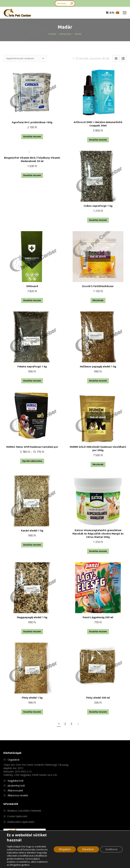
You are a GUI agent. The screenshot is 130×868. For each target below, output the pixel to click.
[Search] (65, 3)
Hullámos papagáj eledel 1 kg (98, 366)
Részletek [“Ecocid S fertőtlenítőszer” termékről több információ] (98, 300)
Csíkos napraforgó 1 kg (98, 206)
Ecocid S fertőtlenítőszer (98, 286)
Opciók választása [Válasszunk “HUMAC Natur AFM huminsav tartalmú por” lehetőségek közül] (32, 461)
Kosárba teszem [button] (32, 137)
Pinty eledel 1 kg (32, 698)
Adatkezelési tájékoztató (21, 822)
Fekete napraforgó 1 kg (32, 366)
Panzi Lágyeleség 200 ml (98, 617)
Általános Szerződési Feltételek (24, 811)
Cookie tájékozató (17, 816)
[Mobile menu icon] (125, 13)
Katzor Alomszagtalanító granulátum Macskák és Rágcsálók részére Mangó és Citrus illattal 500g (98, 534)
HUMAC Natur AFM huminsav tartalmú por (32, 447)
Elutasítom (88, 849)
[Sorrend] (25, 58)
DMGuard (32, 286)
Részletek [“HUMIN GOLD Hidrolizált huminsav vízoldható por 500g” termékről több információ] (98, 464)
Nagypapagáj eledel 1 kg (32, 617)
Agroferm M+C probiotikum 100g (32, 122)
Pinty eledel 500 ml (98, 698)
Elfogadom (65, 849)
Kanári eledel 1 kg (32, 531)
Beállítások (111, 849)
